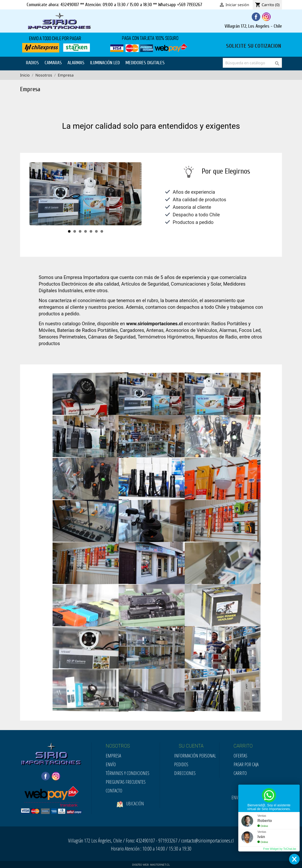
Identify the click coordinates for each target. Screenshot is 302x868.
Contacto (114, 791)
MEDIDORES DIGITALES (145, 63)
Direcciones (185, 773)
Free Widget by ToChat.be (280, 849)
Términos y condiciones (128, 773)
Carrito (240, 773)
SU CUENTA (191, 746)
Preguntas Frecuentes (126, 782)
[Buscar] (252, 63)
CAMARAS (53, 63)
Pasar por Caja (246, 764)
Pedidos (181, 764)
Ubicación (130, 811)
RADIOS (32, 63)
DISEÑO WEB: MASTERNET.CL (151, 865)
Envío (111, 764)
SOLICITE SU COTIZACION (254, 46)
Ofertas (240, 756)
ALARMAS (76, 63)
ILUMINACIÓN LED (105, 63)
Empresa (113, 756)
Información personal (195, 756)
